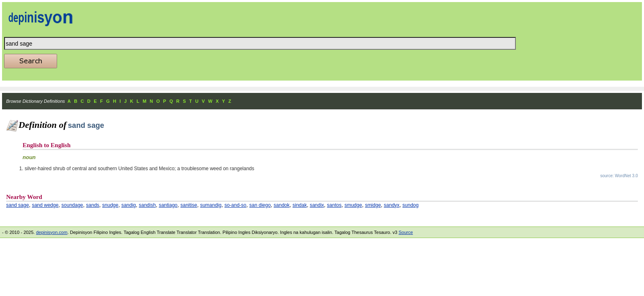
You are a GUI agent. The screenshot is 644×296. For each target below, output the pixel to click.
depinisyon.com (52, 232)
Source (406, 232)
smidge (373, 205)
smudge (353, 205)
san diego (260, 205)
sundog (411, 205)
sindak (300, 205)
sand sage (17, 205)
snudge (110, 205)
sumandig (211, 205)
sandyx (392, 205)
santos (334, 205)
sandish (147, 205)
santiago (168, 205)
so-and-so (235, 205)
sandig (128, 205)
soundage (72, 205)
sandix (317, 205)
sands (93, 205)
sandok (282, 205)
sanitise (189, 205)
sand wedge (45, 205)
